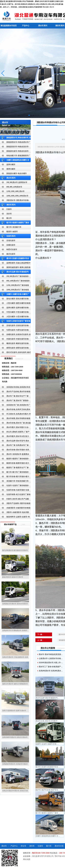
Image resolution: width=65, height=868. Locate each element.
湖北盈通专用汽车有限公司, (43, 856)
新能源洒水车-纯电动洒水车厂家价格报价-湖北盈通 (15, 143)
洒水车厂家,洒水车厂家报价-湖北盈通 (15, 401)
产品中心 (26, 26)
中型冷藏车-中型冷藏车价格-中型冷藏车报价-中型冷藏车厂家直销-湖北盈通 (15, 313)
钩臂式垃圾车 (12, 249)
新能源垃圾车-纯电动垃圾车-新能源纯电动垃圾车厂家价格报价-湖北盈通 (15, 152)
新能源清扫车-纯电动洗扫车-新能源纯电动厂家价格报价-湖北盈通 (15, 147)
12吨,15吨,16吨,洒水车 (16, 191)
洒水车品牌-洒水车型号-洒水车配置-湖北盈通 (15, 441)
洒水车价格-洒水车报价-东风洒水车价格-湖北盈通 (15, 450)
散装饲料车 (10, 852)
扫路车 (9, 209)
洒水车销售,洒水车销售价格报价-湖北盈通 (15, 419)
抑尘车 (23, 846)
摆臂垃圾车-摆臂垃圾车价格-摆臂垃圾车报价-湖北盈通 (15, 348)
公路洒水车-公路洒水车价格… (51, 658)
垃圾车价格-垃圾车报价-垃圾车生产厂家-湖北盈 (15, 490)
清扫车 (32, 846)
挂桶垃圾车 (11, 245)
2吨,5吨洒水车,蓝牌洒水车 (17, 182)
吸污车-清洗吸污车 (14, 227)
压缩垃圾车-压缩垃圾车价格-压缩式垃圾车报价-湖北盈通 (15, 326)
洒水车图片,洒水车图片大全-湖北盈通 (15, 428)
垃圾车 (40, 846)
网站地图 (46, 7)
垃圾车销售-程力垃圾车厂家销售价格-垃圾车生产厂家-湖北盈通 (15, 495)
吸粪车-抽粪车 (12, 232)
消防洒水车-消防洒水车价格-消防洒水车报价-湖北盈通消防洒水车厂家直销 (15, 201)
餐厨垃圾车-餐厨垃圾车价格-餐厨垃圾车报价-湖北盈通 (15, 344)
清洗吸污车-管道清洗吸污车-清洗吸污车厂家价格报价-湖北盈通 (15, 482)
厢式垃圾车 (11, 254)
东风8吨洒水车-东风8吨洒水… (51, 671)
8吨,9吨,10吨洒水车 (14, 187)
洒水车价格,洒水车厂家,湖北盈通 (15, 423)
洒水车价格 (57, 614)
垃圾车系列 (11, 236)
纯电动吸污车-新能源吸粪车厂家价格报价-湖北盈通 (15, 156)
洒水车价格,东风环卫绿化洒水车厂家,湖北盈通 (15, 410)
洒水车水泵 (59, 846)
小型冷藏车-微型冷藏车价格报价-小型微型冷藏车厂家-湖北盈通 (15, 304)
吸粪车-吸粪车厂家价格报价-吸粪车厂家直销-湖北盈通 (15, 459)
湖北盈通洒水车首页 (9, 26)
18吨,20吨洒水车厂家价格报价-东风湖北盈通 (14, 290)
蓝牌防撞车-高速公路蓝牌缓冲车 (15, 263)
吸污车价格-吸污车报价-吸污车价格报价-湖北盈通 (15, 477)
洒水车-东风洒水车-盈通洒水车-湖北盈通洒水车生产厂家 (15, 455)
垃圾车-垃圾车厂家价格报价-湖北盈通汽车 (15, 486)
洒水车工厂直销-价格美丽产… (51, 667)
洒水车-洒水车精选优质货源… (51, 654)
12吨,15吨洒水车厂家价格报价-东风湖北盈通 (14, 286)
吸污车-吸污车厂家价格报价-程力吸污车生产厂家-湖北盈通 (15, 473)
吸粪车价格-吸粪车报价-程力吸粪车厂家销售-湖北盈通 (15, 464)
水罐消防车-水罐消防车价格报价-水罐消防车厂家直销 (15, 508)
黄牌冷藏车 (11, 169)
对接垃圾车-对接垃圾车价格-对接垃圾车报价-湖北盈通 (15, 339)
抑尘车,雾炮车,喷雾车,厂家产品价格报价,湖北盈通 (15, 432)
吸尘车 (9, 218)
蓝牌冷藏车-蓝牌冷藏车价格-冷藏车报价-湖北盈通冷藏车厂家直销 (15, 308)
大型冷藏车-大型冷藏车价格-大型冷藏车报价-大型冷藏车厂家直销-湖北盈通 (15, 317)
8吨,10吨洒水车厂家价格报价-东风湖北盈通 (15, 281)
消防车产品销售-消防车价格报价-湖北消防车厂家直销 (15, 504)
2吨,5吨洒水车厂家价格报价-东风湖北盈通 (15, 277)
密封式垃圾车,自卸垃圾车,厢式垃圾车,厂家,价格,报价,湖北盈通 (15, 353)
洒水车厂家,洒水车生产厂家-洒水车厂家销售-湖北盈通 (15, 397)
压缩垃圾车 (11, 240)
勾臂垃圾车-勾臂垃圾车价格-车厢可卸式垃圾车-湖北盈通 (15, 330)
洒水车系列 (43, 26)
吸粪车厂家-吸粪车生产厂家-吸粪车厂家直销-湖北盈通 (15, 468)
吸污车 (49, 846)
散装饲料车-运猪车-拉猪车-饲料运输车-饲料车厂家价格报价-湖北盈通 (15, 517)
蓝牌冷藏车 (11, 164)
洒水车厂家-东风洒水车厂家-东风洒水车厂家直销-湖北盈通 (15, 446)
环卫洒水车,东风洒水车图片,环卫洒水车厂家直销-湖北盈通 (15, 414)
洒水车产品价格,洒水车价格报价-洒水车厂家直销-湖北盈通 (15, 392)
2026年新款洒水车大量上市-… (51, 663)
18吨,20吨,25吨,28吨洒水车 (17, 196)
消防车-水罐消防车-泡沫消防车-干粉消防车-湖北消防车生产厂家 (15, 513)
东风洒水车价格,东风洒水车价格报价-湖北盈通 (15, 388)
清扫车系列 (11, 205)
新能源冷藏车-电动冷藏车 (17, 173)
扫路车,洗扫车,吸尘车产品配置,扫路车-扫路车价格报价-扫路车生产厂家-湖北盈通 (15, 499)
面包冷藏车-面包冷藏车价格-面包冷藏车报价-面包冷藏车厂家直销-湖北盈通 (15, 299)
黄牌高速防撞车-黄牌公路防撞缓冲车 (15, 268)
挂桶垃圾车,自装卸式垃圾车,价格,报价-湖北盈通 (15, 335)
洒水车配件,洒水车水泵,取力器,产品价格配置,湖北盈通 (14, 437)
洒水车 (52, 7)
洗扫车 (9, 214)
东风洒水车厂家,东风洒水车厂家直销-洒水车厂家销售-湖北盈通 (15, 406)
